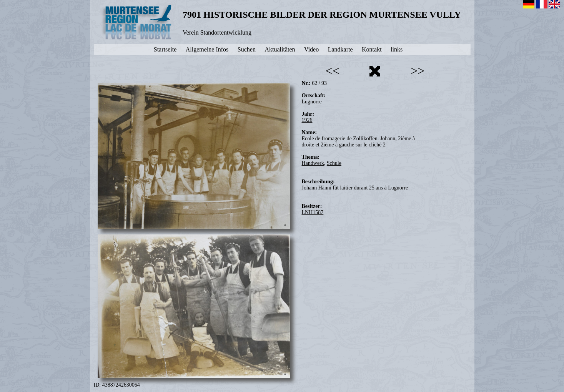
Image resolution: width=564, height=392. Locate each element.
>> (418, 71)
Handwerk (313, 163)
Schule (334, 163)
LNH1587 (313, 212)
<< (332, 71)
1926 (307, 120)
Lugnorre (312, 102)
